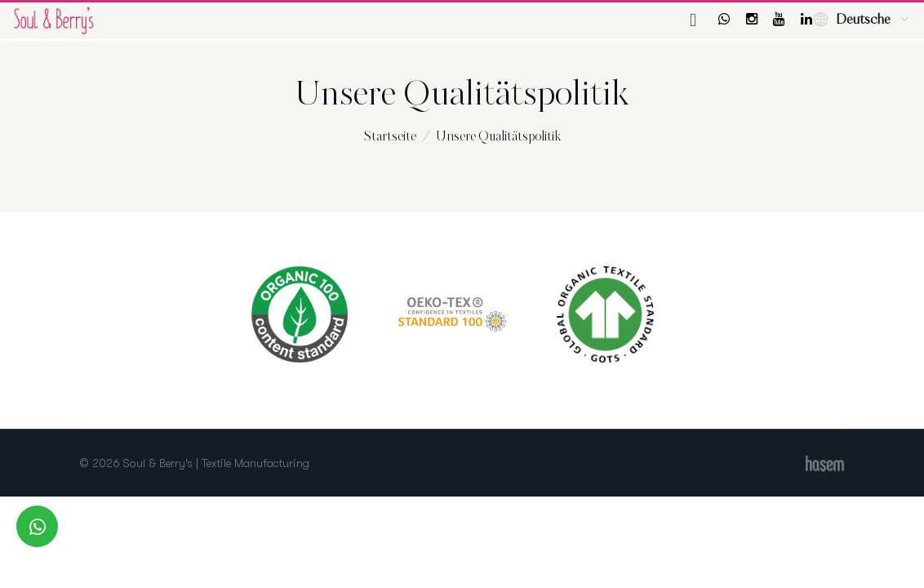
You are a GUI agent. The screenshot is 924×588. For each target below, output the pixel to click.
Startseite (390, 137)
